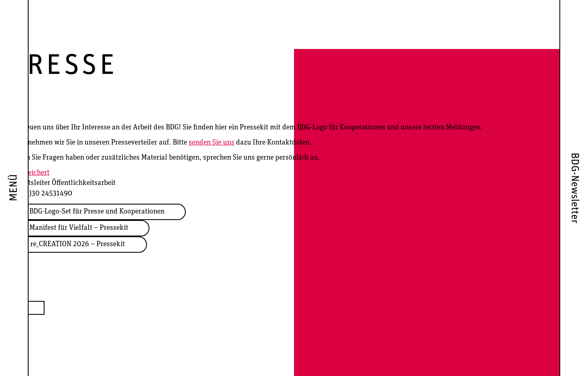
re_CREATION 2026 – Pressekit (78, 244)
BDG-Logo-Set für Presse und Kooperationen (97, 212)
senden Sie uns (212, 143)
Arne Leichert (29, 173)
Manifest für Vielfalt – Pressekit (79, 228)
